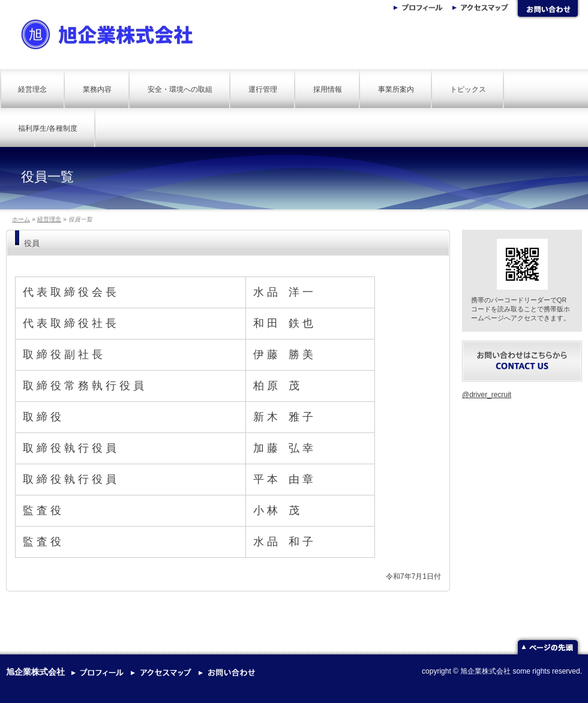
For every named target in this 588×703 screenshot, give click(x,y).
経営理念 (32, 89)
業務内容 (97, 89)
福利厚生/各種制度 (48, 128)
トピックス (468, 89)
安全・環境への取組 (180, 89)
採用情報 (328, 89)
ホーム (21, 219)
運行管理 (263, 89)
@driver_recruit (487, 395)
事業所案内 (396, 89)
